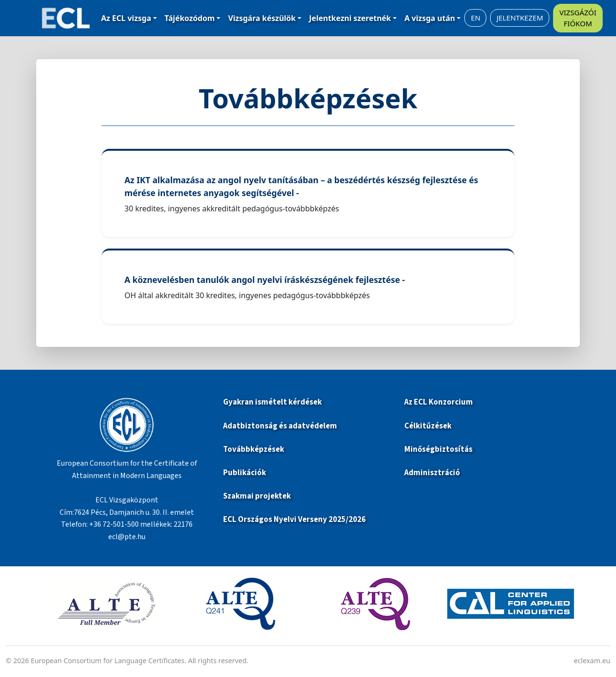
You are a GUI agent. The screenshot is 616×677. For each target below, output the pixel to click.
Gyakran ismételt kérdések (273, 402)
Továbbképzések (254, 449)
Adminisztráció (432, 473)
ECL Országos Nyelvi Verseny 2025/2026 (294, 520)
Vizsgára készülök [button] (262, 18)
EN (475, 18)
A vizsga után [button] (430, 18)
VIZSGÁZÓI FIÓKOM (578, 18)
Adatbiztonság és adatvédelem (280, 426)
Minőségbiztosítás (438, 449)
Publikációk (245, 473)
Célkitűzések (428, 426)
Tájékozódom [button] (190, 18)
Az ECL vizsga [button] (126, 18)
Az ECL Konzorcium (439, 402)
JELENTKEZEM (520, 18)
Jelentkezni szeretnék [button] (350, 18)
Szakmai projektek (257, 496)
